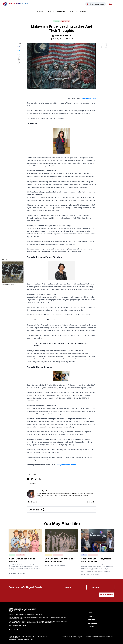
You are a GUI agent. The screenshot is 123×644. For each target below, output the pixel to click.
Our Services (81, 12)
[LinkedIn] (15, 629)
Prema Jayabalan (64, 36)
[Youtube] (17, 629)
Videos (70, 12)
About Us (91, 616)
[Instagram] (20, 629)
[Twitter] (12, 629)
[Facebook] (9, 629)
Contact (91, 627)
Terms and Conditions (23, 640)
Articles (51, 12)
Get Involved (92, 623)
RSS (32, 640)
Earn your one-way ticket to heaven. (18, 626)
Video (84, 555)
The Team (92, 620)
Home (90, 613)
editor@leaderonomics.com (66, 465)
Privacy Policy (12, 640)
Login (111, 4)
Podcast (48, 555)
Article (56, 21)
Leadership (65, 21)
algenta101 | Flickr (89, 98)
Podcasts (61, 12)
